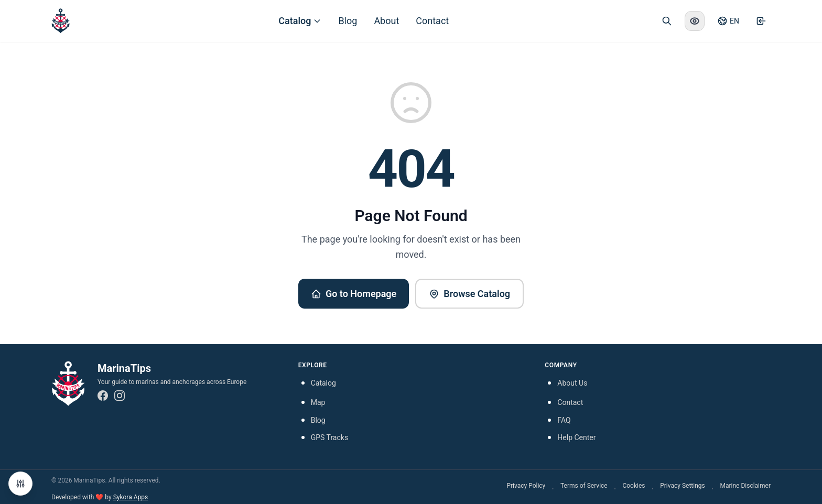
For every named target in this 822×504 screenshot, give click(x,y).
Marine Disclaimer (745, 486)
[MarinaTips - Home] (61, 21)
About (386, 21)
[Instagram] (120, 396)
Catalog (300, 21)
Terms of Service (584, 486)
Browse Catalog (469, 294)
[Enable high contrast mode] (695, 21)
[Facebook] (103, 396)
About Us (572, 383)
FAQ (564, 420)
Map (318, 402)
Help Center (576, 437)
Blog (348, 21)
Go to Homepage (354, 294)
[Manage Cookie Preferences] (20, 484)
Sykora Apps (131, 497)
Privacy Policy (526, 486)
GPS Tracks (329, 437)
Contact (432, 21)
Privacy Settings (683, 486)
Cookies (634, 486)
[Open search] (667, 21)
